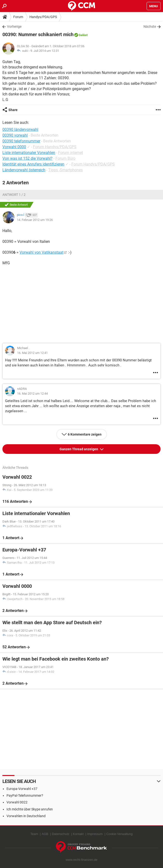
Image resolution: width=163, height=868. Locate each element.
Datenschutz (61, 834)
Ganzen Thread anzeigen (79, 449)
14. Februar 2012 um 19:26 (35, 220)
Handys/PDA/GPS (43, 17)
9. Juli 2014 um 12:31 (45, 51)
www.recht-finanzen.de (81, 860)
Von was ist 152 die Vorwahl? (27, 158)
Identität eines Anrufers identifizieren (33, 164)
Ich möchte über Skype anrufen (30, 809)
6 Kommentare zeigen (85, 434)
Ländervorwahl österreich (24, 170)
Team (34, 834)
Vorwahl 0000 (14, 147)
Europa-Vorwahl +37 (22, 789)
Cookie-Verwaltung (119, 834)
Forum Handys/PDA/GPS (55, 147)
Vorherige (14, 27)
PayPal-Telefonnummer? (25, 795)
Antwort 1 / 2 (14, 195)
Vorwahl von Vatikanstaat (41, 252)
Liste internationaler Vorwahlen (29, 153)
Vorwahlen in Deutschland (26, 816)
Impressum (95, 834)
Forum (18, 17)
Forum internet (71, 153)
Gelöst (83, 35)
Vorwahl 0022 (17, 802)
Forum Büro (65, 158)
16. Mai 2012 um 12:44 (32, 394)
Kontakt (78, 834)
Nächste (150, 27)
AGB (45, 834)
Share (13, 110)
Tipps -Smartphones (65, 170)
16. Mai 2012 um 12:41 (32, 353)
